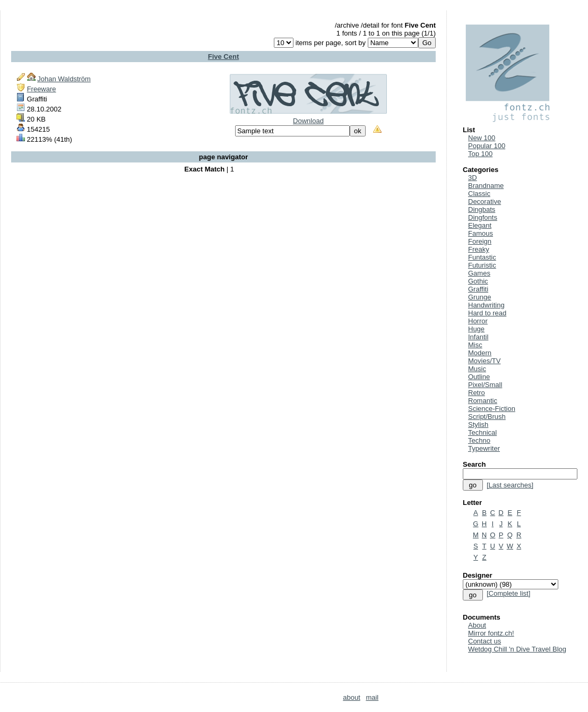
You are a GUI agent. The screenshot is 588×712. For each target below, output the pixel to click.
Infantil (478, 337)
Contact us (485, 641)
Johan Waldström (64, 79)
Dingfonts (483, 217)
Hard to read (487, 313)
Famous (481, 233)
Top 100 (480, 154)
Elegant (480, 225)
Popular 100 (487, 146)
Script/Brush (487, 417)
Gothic (478, 281)
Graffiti (478, 289)
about (352, 697)
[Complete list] (508, 593)
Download (308, 121)
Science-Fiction (492, 409)
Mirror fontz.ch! (491, 633)
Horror (478, 321)
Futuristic (482, 265)
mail (372, 697)
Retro (477, 393)
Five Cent (224, 57)
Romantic (483, 401)
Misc (475, 345)
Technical (482, 432)
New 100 (482, 138)
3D (473, 178)
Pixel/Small (485, 385)
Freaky (479, 249)
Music (477, 369)
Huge (476, 329)
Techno (479, 440)
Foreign (480, 241)
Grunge (479, 297)
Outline (479, 377)
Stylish (478, 424)
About (477, 625)
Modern (480, 353)
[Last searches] (510, 485)
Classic (479, 194)
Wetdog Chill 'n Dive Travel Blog (517, 649)
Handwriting (486, 305)
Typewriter (484, 448)
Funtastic (482, 257)
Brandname (486, 186)
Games (479, 273)
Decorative (485, 201)
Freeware (42, 89)
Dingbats (482, 209)
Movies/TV (484, 361)
